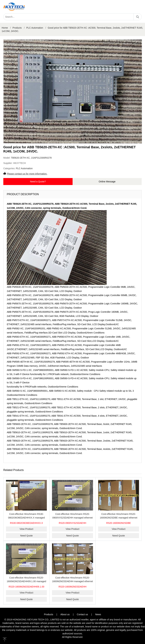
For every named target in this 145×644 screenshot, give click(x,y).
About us (65, 614)
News (98, 614)
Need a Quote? (38, 182)
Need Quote (26, 536)
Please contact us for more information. (27, 174)
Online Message (107, 182)
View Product (26, 529)
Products (17, 28)
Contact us (82, 614)
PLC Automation (35, 28)
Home (5, 28)
